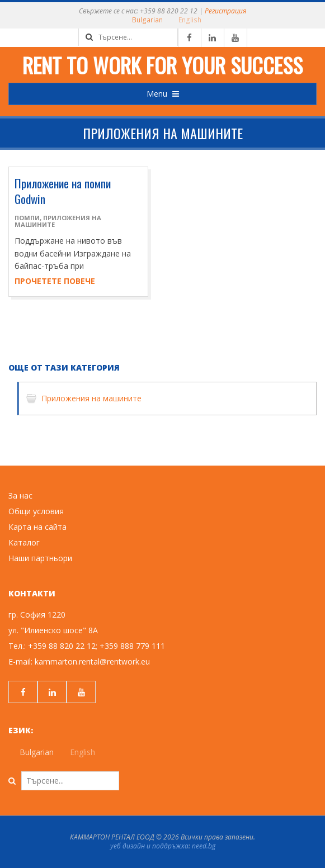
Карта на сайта (37, 527)
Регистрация (225, 11)
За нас (20, 495)
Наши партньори (40, 558)
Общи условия (36, 511)
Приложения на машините (58, 221)
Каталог (24, 542)
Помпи (27, 218)
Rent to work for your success (162, 65)
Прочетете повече (55, 281)
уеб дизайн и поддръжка (149, 846)
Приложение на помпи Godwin (63, 191)
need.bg (204, 846)
